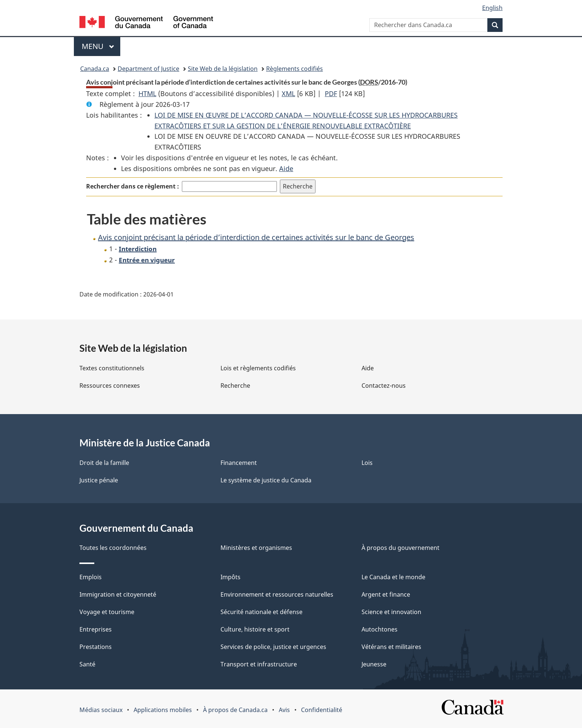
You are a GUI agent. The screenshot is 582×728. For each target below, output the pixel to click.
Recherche (235, 386)
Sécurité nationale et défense (261, 612)
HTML (147, 94)
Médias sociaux (101, 710)
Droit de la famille (104, 463)
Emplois (91, 577)
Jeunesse (374, 664)
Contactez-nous (384, 386)
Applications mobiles (163, 710)
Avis (284, 710)
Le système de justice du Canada (266, 480)
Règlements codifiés (295, 69)
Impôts (230, 577)
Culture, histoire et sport (255, 629)
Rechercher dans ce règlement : (133, 186)
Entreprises (96, 629)
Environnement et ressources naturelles (277, 594)
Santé (87, 664)
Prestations (96, 647)
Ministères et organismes (256, 548)
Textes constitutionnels (112, 368)
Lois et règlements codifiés (258, 368)
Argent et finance (386, 594)
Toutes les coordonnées (113, 548)
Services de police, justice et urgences (273, 647)
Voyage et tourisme (107, 612)
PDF (331, 94)
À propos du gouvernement (400, 548)
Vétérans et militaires (391, 647)
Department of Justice (148, 69)
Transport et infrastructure (259, 664)
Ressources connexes (110, 386)
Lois (367, 463)
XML (288, 94)
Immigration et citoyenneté (118, 594)
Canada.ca (95, 69)
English (492, 8)
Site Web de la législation (223, 69)
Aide (286, 168)
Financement (239, 463)
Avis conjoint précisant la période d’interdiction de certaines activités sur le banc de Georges (256, 237)
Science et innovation (391, 612)
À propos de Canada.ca (235, 710)
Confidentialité (322, 710)
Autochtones (380, 629)
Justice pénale (99, 480)
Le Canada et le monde (393, 577)
